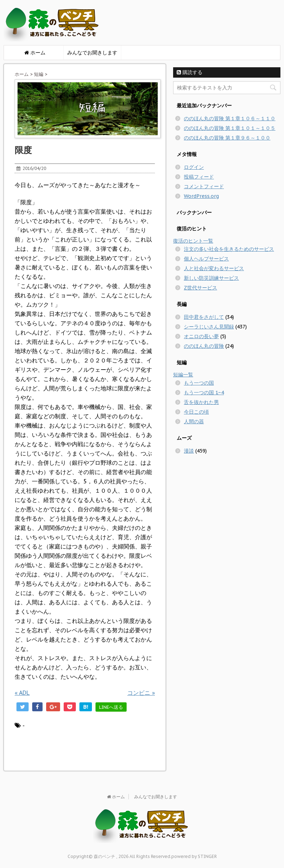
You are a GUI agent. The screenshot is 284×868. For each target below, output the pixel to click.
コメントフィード (204, 186)
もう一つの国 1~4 (204, 392)
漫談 (189, 451)
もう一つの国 (199, 383)
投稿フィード (199, 177)
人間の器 (194, 421)
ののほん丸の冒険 (204, 346)
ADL (22, 693)
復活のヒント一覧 (193, 241)
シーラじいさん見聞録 (209, 327)
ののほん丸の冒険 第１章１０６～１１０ (230, 118)
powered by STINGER (194, 856)
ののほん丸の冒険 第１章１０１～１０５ (230, 128)
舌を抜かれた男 (201, 402)
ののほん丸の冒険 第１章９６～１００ (227, 138)
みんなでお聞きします (92, 53)
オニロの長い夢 (201, 336)
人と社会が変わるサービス (214, 268)
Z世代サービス (200, 288)
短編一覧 (183, 375)
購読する (190, 72)
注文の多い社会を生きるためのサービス (229, 249)
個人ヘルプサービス (206, 259)
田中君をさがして (204, 317)
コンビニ (141, 693)
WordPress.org (201, 196)
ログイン (194, 167)
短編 (39, 74)
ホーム (22, 74)
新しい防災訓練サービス (211, 278)
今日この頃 (196, 412)
